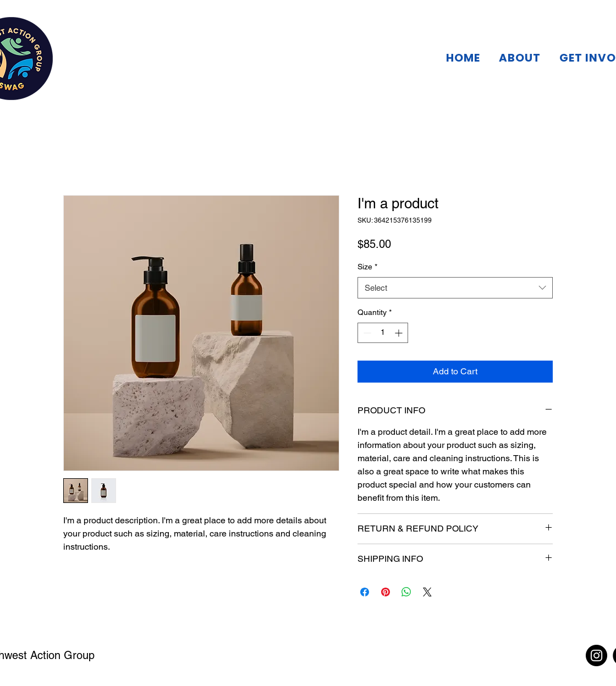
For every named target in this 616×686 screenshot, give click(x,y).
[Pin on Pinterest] (386, 592)
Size (367, 267)
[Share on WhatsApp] (406, 592)
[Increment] (400, 333)
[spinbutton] (383, 333)
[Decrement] (366, 333)
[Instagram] (596, 655)
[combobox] (455, 288)
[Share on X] (427, 592)
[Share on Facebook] (365, 592)
